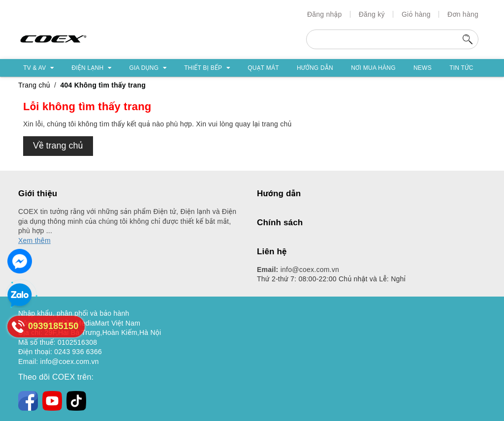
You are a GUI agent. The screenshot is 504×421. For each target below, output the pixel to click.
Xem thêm (34, 241)
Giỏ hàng (416, 14)
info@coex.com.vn (298, 270)
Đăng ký (372, 14)
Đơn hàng (463, 14)
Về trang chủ (58, 146)
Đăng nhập (325, 14)
